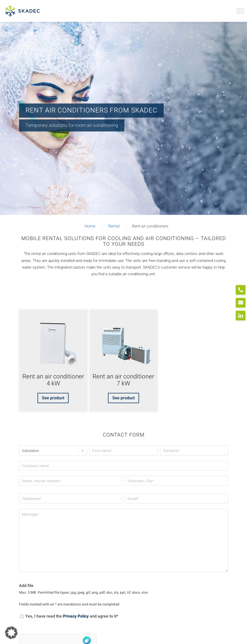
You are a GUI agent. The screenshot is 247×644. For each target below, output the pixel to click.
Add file (26, 586)
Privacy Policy (76, 616)
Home (90, 226)
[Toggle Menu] (240, 11)
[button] (11, 633)
